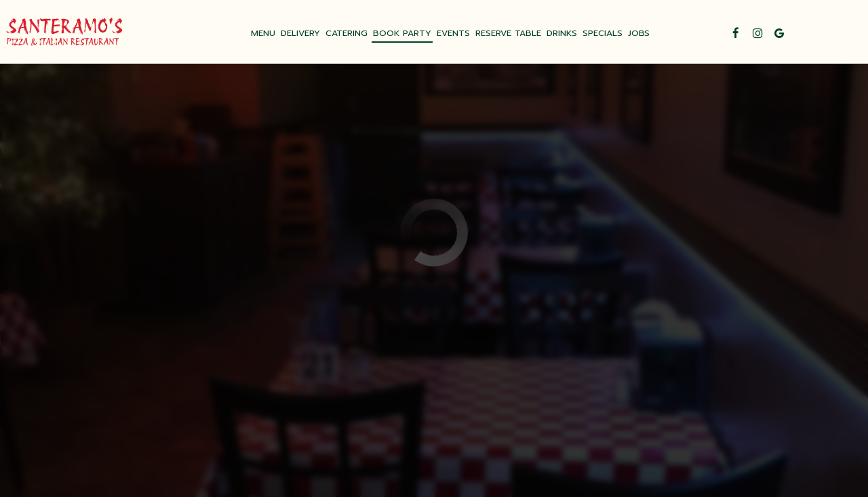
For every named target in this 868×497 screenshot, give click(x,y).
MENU (263, 34)
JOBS (639, 34)
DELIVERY (300, 34)
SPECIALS (603, 34)
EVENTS (453, 34)
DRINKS (562, 34)
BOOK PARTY (402, 34)
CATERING (347, 34)
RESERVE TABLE (508, 34)
